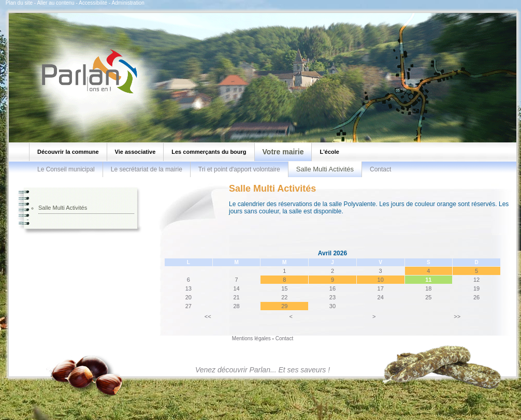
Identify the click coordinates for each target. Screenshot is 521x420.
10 (381, 280)
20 (189, 297)
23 (332, 297)
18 (428, 288)
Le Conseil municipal (66, 169)
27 (189, 306)
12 (476, 280)
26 (476, 297)
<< (208, 316)
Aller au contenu (55, 3)
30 (332, 306)
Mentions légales (251, 338)
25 (428, 297)
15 (284, 288)
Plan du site (19, 3)
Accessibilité (93, 3)
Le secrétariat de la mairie (147, 169)
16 (332, 288)
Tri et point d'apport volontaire (239, 169)
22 (284, 297)
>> (457, 316)
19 (476, 288)
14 (236, 288)
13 (189, 288)
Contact (380, 169)
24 (381, 297)
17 (381, 288)
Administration (128, 3)
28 (236, 306)
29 (284, 306)
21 (236, 297)
